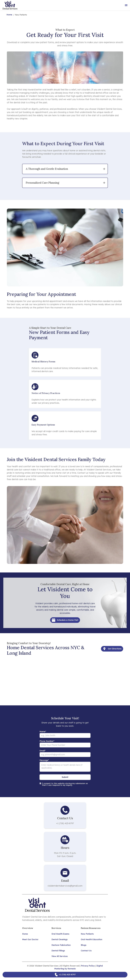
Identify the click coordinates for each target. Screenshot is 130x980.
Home (9, 15)
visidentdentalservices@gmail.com (65, 886)
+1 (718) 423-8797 (65, 823)
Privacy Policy (88, 966)
